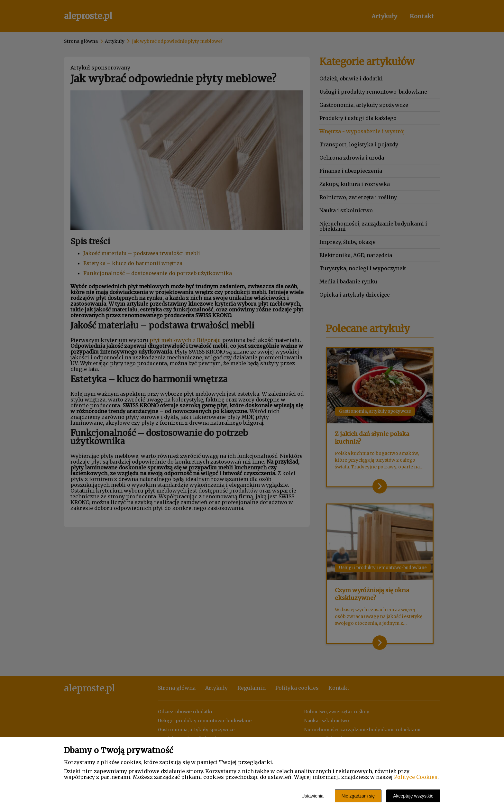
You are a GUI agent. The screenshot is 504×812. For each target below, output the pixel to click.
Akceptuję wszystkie (413, 796)
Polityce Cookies (416, 777)
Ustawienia (312, 796)
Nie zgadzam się (358, 796)
